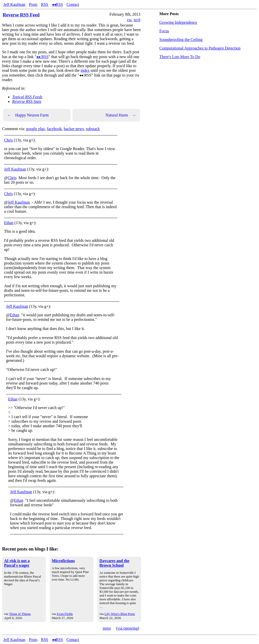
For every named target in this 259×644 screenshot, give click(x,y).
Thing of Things (20, 614)
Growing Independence (178, 22)
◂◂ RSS (42, 57)
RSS (45, 4)
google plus (35, 129)
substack (93, 129)
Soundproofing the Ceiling (181, 40)
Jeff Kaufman (14, 4)
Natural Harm (121, 115)
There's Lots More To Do (180, 57)
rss (129, 20)
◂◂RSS (57, 4)
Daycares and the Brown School (114, 563)
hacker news (74, 129)
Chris (8, 140)
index (85, 70)
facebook (54, 129)
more (107, 628)
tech (137, 20)
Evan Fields (65, 614)
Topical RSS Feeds (27, 97)
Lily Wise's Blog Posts (120, 614)
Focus (164, 31)
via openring (127, 628)
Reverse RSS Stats (27, 101)
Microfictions (63, 561)
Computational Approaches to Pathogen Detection (200, 48)
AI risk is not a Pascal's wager (17, 563)
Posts (33, 4)
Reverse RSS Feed (21, 15)
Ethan (9, 223)
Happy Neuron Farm (28, 115)
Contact (73, 4)
